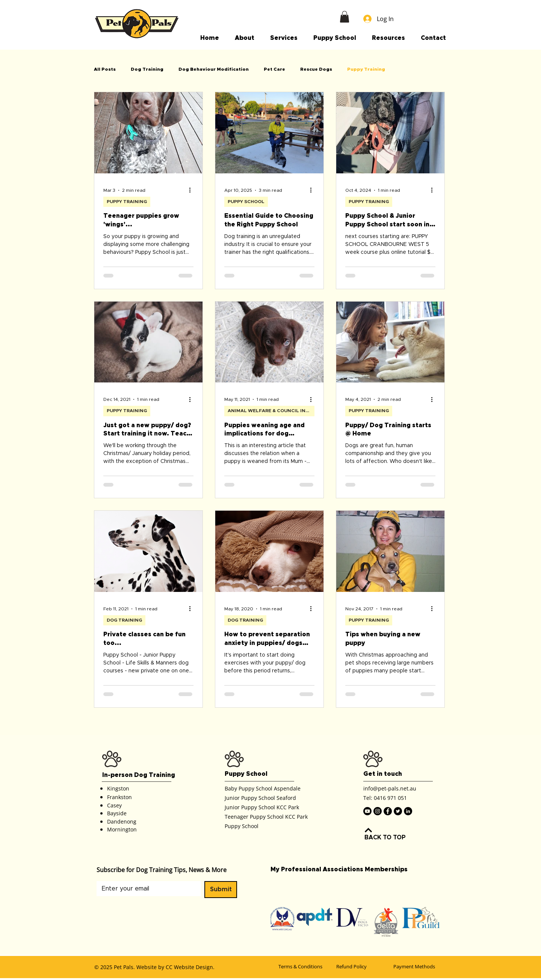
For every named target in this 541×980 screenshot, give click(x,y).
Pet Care (274, 69)
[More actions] (192, 190)
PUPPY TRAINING (127, 202)
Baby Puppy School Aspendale (263, 788)
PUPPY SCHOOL (246, 202)
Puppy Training (366, 69)
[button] (345, 17)
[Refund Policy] (363, 966)
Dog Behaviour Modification (214, 69)
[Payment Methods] (420, 966)
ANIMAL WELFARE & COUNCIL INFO (270, 411)
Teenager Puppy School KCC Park (266, 817)
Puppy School (242, 826)
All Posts (105, 69)
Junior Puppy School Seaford (260, 798)
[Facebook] (388, 811)
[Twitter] (398, 811)
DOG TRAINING (124, 620)
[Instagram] (378, 811)
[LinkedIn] (408, 811)
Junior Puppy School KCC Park (262, 807)
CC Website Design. (190, 967)
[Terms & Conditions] (305, 966)
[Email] (147, 889)
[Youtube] (367, 811)
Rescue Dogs (316, 69)
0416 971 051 (390, 798)
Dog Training (147, 69)
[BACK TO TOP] (391, 833)
